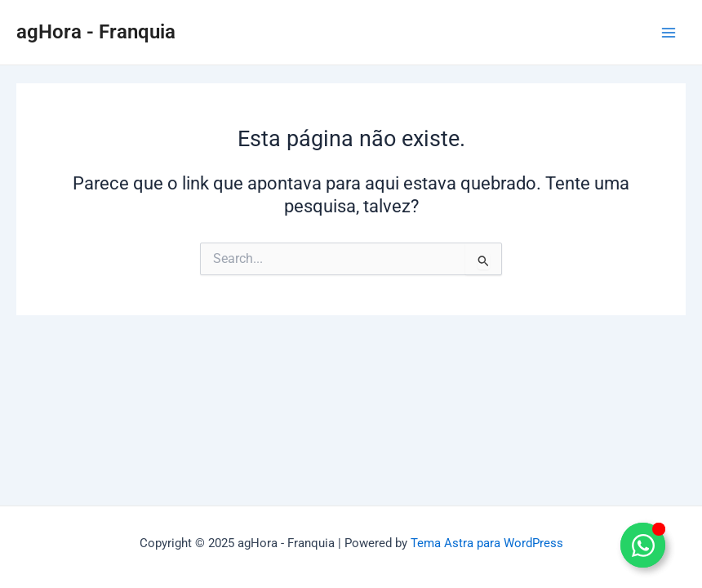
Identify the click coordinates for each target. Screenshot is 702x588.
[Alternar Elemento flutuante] (643, 545)
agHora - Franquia (96, 32)
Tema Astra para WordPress (487, 543)
